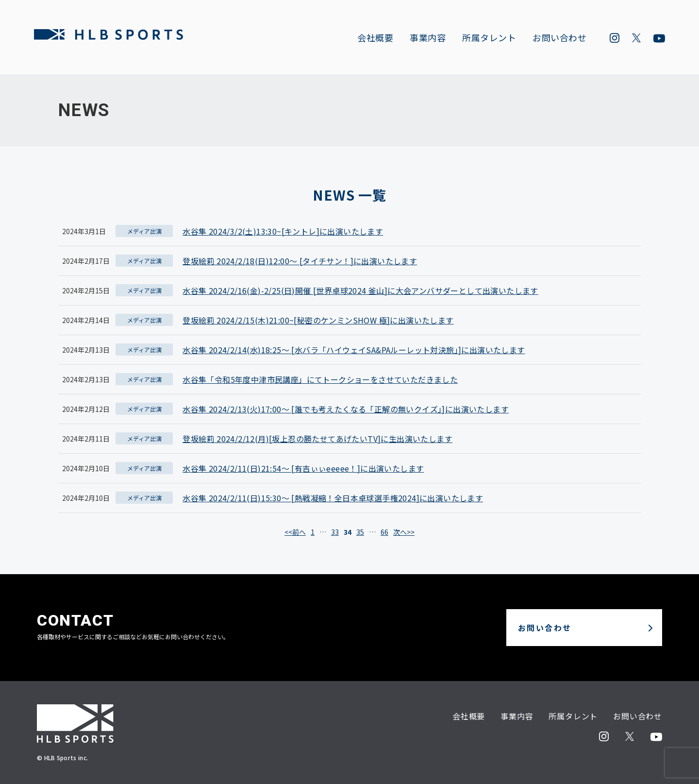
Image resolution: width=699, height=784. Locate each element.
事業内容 (425, 39)
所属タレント (486, 39)
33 (335, 532)
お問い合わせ (557, 39)
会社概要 (372, 39)
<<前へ (295, 532)
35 (360, 532)
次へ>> (404, 532)
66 (384, 532)
